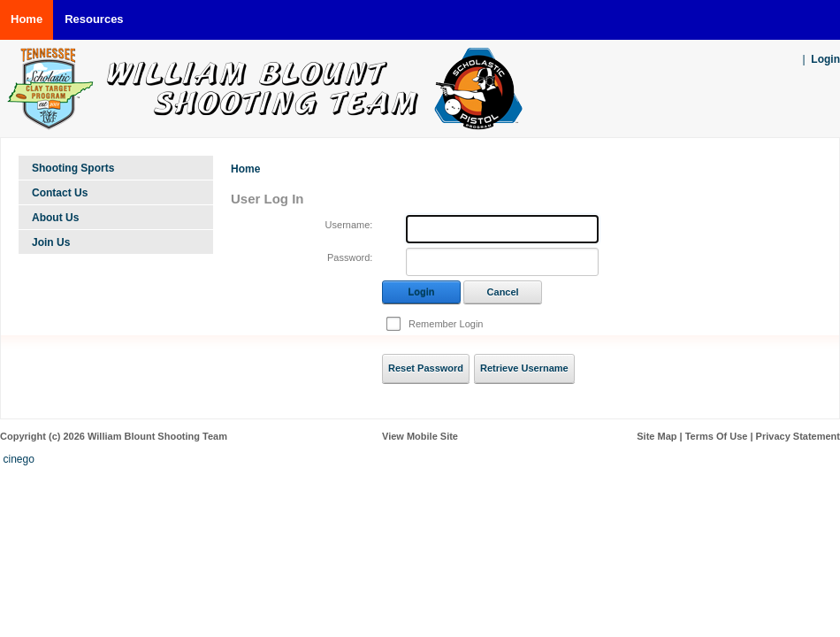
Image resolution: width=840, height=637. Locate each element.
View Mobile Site (420, 436)
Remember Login (446, 324)
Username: (349, 225)
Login (825, 59)
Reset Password (426, 368)
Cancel (503, 292)
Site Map (657, 436)
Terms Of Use (717, 436)
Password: (350, 257)
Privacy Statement (798, 436)
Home (245, 169)
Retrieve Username (524, 368)
